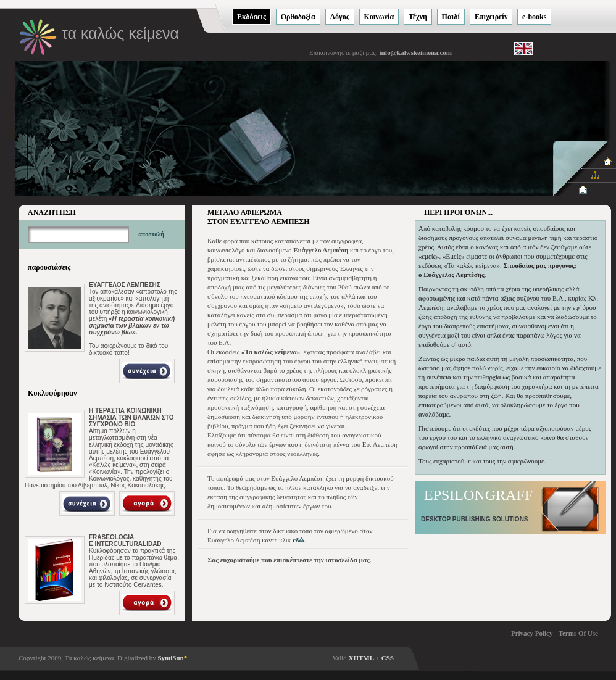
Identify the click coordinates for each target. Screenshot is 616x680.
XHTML (362, 658)
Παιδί (451, 17)
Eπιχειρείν (491, 17)
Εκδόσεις (252, 17)
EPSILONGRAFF (478, 495)
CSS (388, 658)
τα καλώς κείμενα (120, 33)
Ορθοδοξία (298, 17)
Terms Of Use (578, 633)
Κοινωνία (379, 17)
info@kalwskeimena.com (415, 52)
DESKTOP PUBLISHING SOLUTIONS (475, 519)
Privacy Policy (532, 633)
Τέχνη (418, 17)
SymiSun (172, 658)
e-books (534, 17)
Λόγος (340, 17)
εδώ (298, 540)
